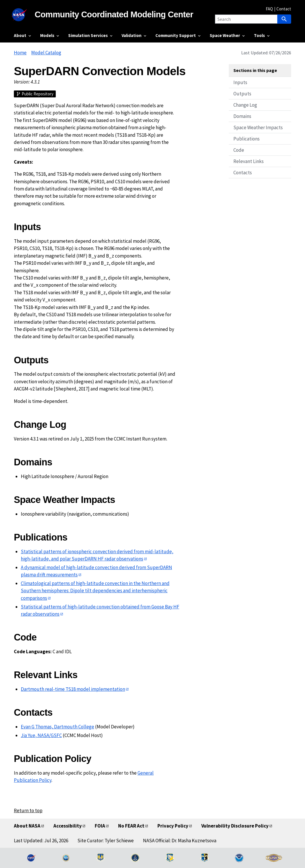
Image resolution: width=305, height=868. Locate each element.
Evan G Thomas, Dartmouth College (57, 727)
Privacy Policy (173, 826)
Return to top (28, 810)
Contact (284, 9)
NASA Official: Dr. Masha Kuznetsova (180, 841)
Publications (247, 139)
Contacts (243, 173)
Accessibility (68, 826)
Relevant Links (249, 161)
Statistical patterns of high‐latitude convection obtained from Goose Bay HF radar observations (100, 610)
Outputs (242, 94)
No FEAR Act (131, 826)
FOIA (100, 826)
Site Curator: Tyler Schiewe (106, 841)
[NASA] (24, 15)
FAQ (269, 9)
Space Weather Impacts (258, 127)
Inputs (240, 82)
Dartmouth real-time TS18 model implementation (73, 689)
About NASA (27, 826)
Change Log (245, 105)
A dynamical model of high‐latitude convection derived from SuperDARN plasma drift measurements (96, 571)
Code (239, 150)
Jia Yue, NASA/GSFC (41, 735)
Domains (242, 116)
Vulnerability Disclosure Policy (235, 826)
